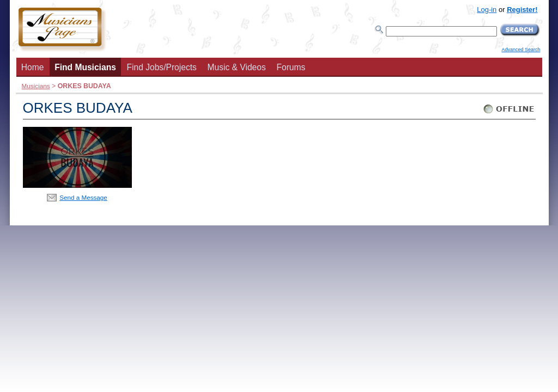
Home (33, 67)
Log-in (487, 10)
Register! (522, 10)
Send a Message (83, 197)
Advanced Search (521, 50)
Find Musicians (85, 67)
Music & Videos (237, 67)
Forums (291, 67)
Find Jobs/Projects (162, 67)
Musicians (36, 86)
